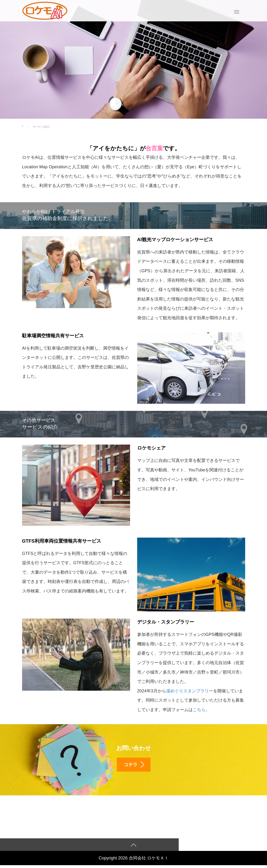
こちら (199, 710)
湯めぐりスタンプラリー (190, 691)
